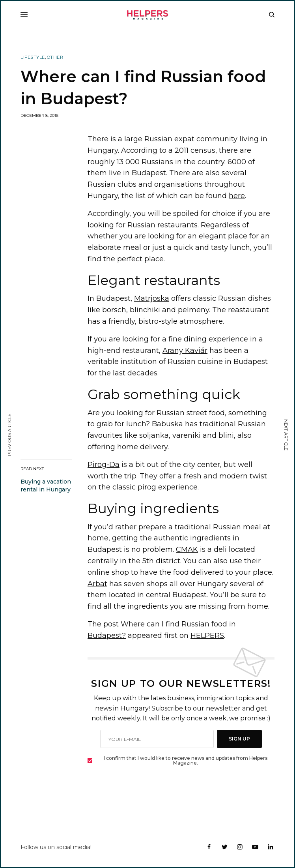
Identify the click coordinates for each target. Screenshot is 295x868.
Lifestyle (33, 57)
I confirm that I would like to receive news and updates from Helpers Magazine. (186, 761)
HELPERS (207, 636)
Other (55, 57)
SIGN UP (239, 739)
